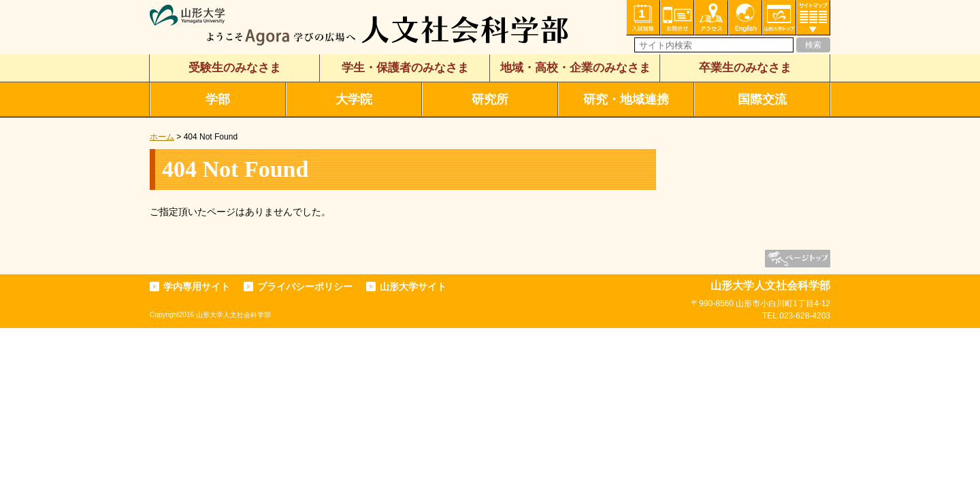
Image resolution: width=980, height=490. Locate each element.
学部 (218, 99)
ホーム (162, 137)
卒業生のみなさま (745, 68)
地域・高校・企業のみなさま (575, 68)
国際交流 (762, 99)
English (745, 18)
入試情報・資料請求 (643, 18)
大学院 (354, 99)
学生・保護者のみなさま (405, 68)
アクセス (711, 18)
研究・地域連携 (626, 99)
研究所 (490, 99)
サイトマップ (813, 18)
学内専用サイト (197, 287)
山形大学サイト (413, 287)
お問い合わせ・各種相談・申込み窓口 (677, 18)
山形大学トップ (779, 18)
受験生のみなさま (235, 68)
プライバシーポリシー (305, 287)
